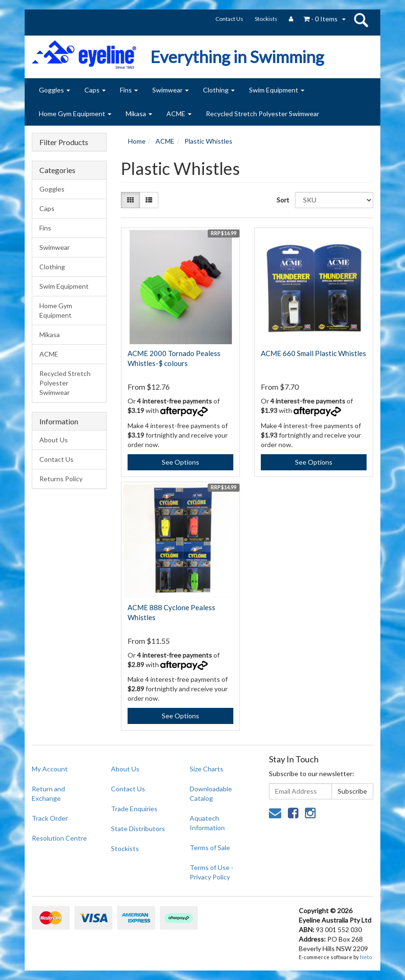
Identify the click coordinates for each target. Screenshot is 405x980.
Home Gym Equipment (75, 114)
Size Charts (207, 769)
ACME (179, 114)
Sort (282, 200)
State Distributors (138, 829)
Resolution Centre (59, 838)
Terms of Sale (210, 847)
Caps (95, 90)
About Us (54, 440)
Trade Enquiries (134, 809)
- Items (321, 19)
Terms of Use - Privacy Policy (212, 872)
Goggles (55, 90)
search (361, 20)
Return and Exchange (48, 793)
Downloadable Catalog (211, 793)
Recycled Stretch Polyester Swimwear (262, 114)
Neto (366, 957)
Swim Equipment (277, 90)
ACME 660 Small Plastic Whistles (313, 353)
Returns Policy (61, 479)
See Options (180, 462)
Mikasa (139, 114)
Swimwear (170, 90)
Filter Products (64, 142)
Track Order (50, 818)
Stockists (266, 19)
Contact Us (229, 19)
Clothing (219, 90)
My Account (50, 769)
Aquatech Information (207, 823)
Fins (129, 90)
